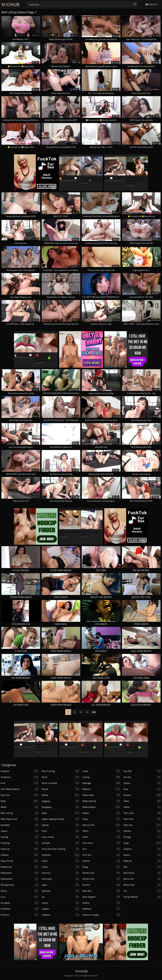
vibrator (142, 831)
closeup (20, 855)
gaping (61, 825)
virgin (142, 843)
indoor (61, 867)
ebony (20, 891)
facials (61, 789)
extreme (20, 915)
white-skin (142, 885)
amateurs (20, 777)
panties (101, 861)
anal (20, 783)
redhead (101, 909)
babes (20, 807)
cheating (20, 843)
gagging (61, 801)
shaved (142, 795)
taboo (142, 801)
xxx (142, 891)
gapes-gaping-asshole (61, 819)
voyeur (142, 855)
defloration (20, 873)
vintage (142, 837)
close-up (20, 849)
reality (101, 903)
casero (20, 831)
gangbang (61, 807)
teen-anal (142, 813)
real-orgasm (101, 897)
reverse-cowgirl (101, 915)
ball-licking (20, 813)
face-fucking (61, 771)
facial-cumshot (61, 783)
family (61, 795)
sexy (142, 789)
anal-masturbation (20, 789)
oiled (101, 837)
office (101, 831)
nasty (101, 819)
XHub (10, 4)
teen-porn (142, 819)
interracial (61, 879)
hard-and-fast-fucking (61, 849)
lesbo (101, 771)
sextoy (142, 783)
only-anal (101, 843)
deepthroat (20, 867)
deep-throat (20, 861)
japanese (61, 891)
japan (61, 885)
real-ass (101, 891)
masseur (101, 789)
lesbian (61, 909)
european (20, 903)
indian (61, 861)
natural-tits (101, 825)
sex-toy (142, 777)
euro (20, 897)
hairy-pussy (61, 837)
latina (61, 903)
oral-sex (101, 855)
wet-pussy (142, 873)
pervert (101, 885)
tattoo (142, 807)
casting (20, 837)
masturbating (101, 801)
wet (142, 867)
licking (101, 777)
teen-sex (142, 825)
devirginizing (20, 885)
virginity (142, 849)
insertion (61, 873)
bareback (20, 825)
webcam (142, 861)
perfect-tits (101, 879)
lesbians (61, 915)
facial (61, 777)
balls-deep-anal (20, 819)
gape (61, 813)
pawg (101, 867)
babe (20, 801)
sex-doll (142, 771)
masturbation (101, 807)
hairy (61, 831)
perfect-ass (101, 873)
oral (101, 849)
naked (101, 813)
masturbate (101, 795)
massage (101, 783)
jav (61, 897)
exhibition (20, 909)
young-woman (142, 897)
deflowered (20, 879)
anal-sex (20, 795)
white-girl (142, 879)
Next (94, 712)
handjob (61, 843)
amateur (20, 771)
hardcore (61, 855)
